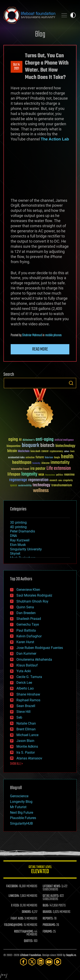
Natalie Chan (26, 723)
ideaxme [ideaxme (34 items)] (45, 463)
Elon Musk (18, 545)
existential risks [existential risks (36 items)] (16, 458)
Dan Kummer (26, 654)
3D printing (18, 522)
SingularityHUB (21, 823)
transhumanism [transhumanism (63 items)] (62, 485)
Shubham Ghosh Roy (32, 601)
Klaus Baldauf (27, 665)
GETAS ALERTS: (51, 896)
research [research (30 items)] (53, 481)
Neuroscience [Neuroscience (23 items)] (50, 475)
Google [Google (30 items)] (57, 458)
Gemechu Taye (28, 624)
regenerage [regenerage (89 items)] (18, 480)
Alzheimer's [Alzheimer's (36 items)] (29, 440)
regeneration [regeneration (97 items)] (38, 480)
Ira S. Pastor (26, 752)
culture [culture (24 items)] (67, 452)
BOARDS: (47, 912)
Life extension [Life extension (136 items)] (59, 469)
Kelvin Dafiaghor (29, 636)
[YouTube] (49, 962)
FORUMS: (48, 932)
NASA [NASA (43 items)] (41, 475)
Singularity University (26, 549)
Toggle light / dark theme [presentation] (73, 15)
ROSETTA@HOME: (24, 932)
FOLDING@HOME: (14, 925)
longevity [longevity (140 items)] (29, 474)
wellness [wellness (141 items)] (41, 491)
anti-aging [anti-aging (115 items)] (45, 440)
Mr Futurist (18, 807)
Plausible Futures (23, 818)
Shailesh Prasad (29, 619)
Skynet (15, 553)
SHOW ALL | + (17, 764)
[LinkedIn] (41, 962)
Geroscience (19, 796)
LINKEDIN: (14, 896)
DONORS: (27, 912)
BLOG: (46, 906)
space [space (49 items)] (14, 485)
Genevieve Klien (28, 590)
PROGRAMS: (49, 925)
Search (71, 383)
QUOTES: (28, 941)
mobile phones (53, 335)
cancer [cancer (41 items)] (45, 451)
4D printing (18, 527)
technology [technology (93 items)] (41, 485)
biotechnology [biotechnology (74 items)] (65, 446)
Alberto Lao (25, 688)
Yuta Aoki (24, 671)
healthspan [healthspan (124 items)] (22, 463)
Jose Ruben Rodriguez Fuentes (40, 648)
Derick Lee (24, 683)
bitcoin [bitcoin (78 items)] (12, 451)
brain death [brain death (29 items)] (35, 452)
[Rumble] (58, 962)
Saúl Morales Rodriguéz (34, 595)
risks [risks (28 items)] (60, 480)
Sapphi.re (71, 955)
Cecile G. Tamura (29, 677)
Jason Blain (25, 741)
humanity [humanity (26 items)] (36, 463)
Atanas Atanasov (29, 758)
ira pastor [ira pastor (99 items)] (38, 469)
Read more (40, 349)
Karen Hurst (25, 642)
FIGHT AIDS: (17, 919)
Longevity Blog (21, 802)
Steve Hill (23, 712)
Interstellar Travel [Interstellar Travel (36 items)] (20, 469)
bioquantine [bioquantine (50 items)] (14, 446)
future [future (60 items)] (40, 457)
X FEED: (15, 906)
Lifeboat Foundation (31, 955)
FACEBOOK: (12, 886)
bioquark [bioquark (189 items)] (31, 446)
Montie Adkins (27, 746)
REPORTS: (48, 919)
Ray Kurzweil (20, 540)
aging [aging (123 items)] (13, 440)
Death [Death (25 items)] (72, 452)
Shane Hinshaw (28, 694)
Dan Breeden (26, 613)
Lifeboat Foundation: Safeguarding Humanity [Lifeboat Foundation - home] (29, 15)
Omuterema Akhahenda (34, 659)
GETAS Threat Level (40, 870)
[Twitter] (32, 962)
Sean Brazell (26, 706)
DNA (13, 536)
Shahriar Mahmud (32, 335)
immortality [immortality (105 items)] (60, 463)
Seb (19, 717)
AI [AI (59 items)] (20, 440)
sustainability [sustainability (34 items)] (25, 486)
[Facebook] (23, 962)
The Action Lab (55, 139)
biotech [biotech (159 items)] (47, 446)
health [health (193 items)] (67, 457)
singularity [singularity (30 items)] (68, 481)
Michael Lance (27, 735)
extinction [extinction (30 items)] (30, 458)
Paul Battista (26, 630)
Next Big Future (22, 813)
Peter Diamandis (23, 531)
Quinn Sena (25, 607)
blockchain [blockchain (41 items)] (24, 451)
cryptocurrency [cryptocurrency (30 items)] (56, 452)
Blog (40, 35)
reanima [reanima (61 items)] (69, 475)
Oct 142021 (17, 67)
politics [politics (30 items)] (60, 475)
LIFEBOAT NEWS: (52, 886)
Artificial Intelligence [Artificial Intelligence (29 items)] (64, 440)
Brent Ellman (26, 729)
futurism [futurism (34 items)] (49, 458)
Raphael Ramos (28, 700)
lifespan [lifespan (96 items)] (14, 474)
